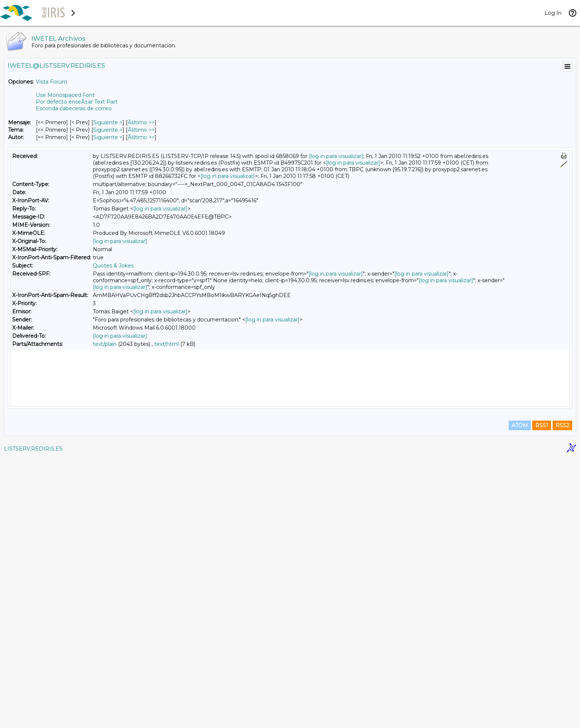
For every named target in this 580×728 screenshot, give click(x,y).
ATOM (520, 695)
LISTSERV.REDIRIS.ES (33, 719)
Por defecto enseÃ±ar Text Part (77, 102)
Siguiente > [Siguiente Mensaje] (108, 122)
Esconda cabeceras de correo (74, 108)
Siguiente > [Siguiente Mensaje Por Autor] (108, 137)
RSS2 (562, 695)
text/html (166, 344)
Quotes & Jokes (113, 266)
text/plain (105, 344)
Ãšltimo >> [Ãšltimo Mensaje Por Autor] (141, 137)
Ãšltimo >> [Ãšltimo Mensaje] (141, 122)
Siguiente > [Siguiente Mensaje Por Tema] (108, 130)
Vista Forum (52, 82)
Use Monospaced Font (65, 95)
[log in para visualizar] (336, 156)
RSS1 (542, 695)
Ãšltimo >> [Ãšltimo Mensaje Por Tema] (141, 130)
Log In (553, 13)
